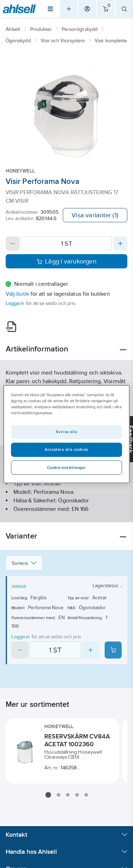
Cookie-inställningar (66, 468)
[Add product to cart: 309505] (113, 650)
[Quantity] (66, 244)
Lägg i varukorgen (66, 261)
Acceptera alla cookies (66, 449)
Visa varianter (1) (95, 215)
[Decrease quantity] (13, 244)
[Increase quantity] (120, 244)
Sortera (24, 563)
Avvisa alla (66, 432)
